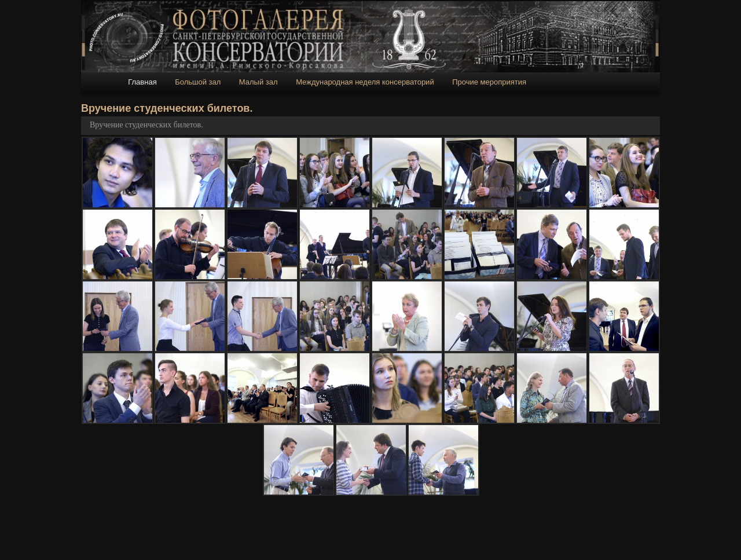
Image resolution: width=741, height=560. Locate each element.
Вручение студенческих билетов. (146, 125)
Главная (142, 82)
